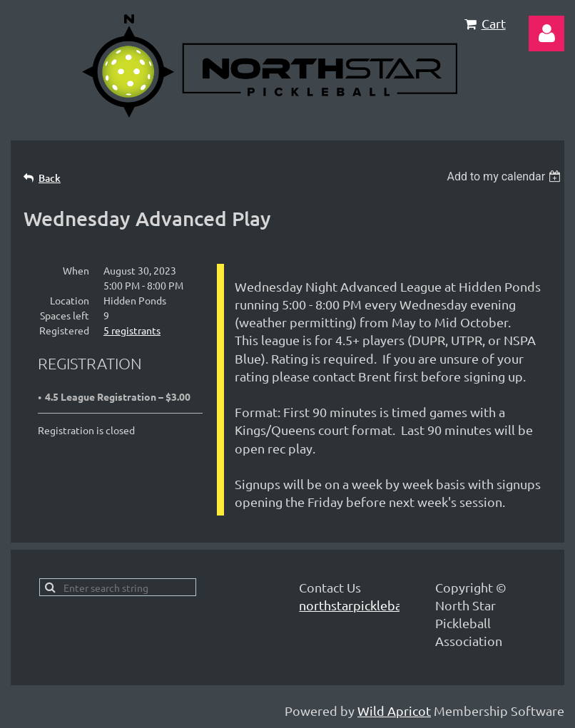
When (76, 270)
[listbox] (505, 176)
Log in (546, 34)
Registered (64, 330)
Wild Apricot (394, 711)
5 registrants (132, 330)
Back (50, 178)
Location (70, 300)
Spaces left (65, 315)
